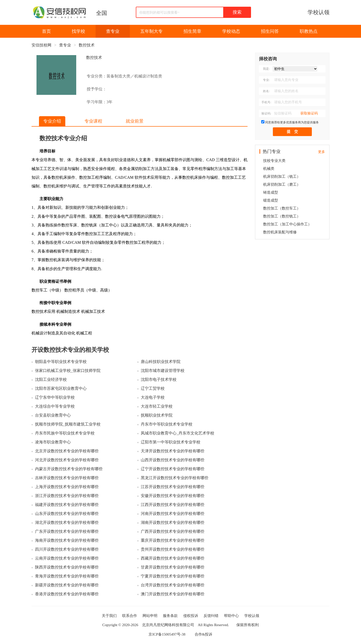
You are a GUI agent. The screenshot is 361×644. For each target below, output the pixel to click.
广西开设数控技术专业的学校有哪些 (173, 531)
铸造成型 (271, 192)
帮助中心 (231, 616)
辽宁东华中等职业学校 (55, 397)
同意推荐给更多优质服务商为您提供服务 (292, 122)
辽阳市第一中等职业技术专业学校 (171, 442)
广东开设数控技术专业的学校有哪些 (67, 531)
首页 (46, 31)
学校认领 (319, 12)
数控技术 (87, 45)
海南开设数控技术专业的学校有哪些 (67, 540)
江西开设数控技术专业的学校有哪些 (173, 505)
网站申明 (150, 616)
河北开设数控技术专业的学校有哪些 (67, 460)
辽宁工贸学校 (153, 388)
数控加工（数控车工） (282, 208)
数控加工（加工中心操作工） (287, 224)
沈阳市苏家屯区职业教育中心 (61, 388)
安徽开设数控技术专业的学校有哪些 (173, 496)
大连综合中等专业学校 (55, 406)
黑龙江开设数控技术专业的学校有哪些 (175, 478)
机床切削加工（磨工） (282, 184)
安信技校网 (41, 45)
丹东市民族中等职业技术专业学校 (65, 433)
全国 (102, 13)
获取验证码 (309, 113)
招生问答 (270, 31)
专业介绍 (52, 121)
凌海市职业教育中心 (53, 442)
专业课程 (93, 121)
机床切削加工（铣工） (282, 177)
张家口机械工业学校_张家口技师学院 (68, 371)
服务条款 (170, 616)
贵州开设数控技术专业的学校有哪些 (173, 549)
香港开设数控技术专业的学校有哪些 (67, 594)
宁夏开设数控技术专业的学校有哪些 (173, 576)
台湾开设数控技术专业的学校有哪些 (173, 585)
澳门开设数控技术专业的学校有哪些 (173, 594)
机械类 (269, 169)
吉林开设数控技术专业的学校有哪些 (67, 478)
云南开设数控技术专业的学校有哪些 (67, 558)
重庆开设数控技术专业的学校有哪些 (173, 540)
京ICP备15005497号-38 (167, 634)
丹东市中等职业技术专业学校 (167, 424)
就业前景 (135, 121)
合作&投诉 (204, 634)
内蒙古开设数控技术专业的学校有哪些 (69, 469)
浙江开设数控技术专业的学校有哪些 (67, 496)
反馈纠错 (211, 616)
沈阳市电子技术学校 (159, 379)
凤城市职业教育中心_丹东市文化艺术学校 (178, 433)
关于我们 (109, 616)
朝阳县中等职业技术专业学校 (61, 362)
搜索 (237, 12)
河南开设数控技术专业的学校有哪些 (173, 514)
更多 (322, 152)
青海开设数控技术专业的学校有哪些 (67, 576)
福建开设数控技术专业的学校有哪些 (67, 505)
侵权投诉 (191, 616)
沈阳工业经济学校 (51, 379)
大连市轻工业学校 (157, 406)
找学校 (78, 31)
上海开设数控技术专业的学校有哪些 (67, 487)
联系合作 (130, 616)
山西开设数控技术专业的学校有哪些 (173, 460)
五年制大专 (151, 31)
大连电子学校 (153, 397)
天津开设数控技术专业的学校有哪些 (173, 451)
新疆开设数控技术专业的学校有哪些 (67, 585)
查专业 (113, 31)
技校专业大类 (274, 161)
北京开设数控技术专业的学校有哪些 (67, 451)
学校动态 (231, 31)
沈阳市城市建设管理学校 (163, 371)
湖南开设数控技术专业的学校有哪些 (173, 522)
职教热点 (309, 31)
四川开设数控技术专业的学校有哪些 (67, 549)
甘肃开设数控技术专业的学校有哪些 (173, 567)
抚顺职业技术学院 (157, 415)
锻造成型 (271, 200)
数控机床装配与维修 (280, 232)
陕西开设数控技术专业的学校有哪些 (67, 567)
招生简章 (192, 31)
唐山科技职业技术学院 (161, 362)
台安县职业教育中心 (53, 415)
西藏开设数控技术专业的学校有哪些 (173, 558)
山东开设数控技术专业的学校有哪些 (67, 514)
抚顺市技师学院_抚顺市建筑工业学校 (68, 424)
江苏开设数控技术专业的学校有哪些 (173, 487)
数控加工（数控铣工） (282, 216)
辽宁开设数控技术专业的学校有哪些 (173, 469)
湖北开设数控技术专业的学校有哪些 (67, 522)
